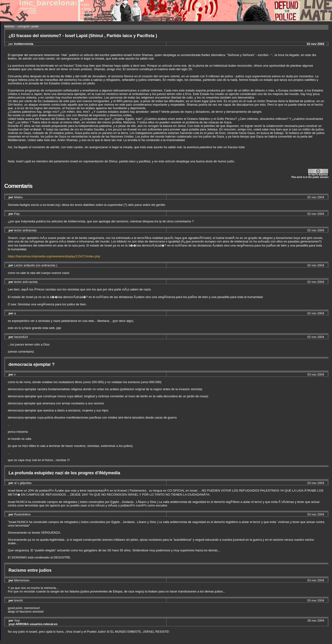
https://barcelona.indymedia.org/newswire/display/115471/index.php (54, 256)
